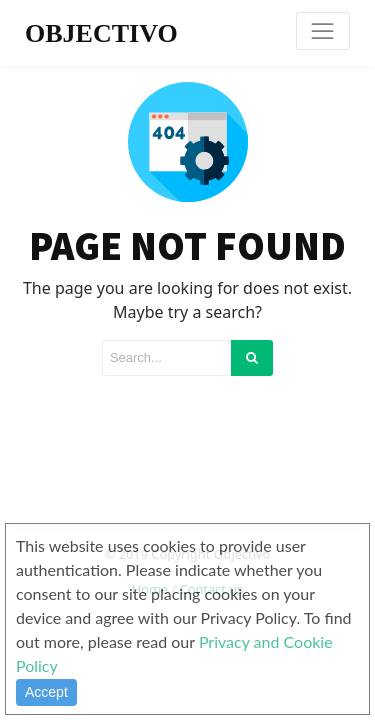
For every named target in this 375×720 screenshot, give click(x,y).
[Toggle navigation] (323, 31)
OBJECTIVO (101, 33)
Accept (46, 692)
